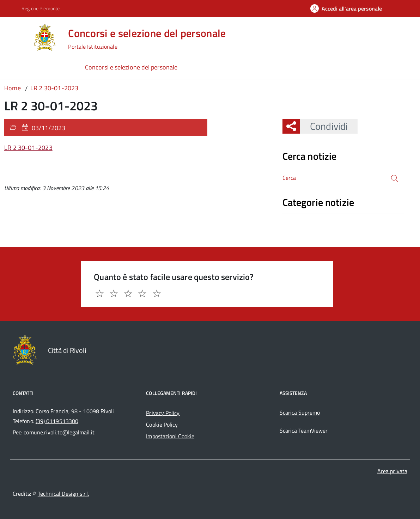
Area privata (392, 471)
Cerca (289, 178)
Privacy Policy (163, 413)
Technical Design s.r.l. (63, 494)
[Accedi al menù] (17, 37)
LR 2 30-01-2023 (28, 148)
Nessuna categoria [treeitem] (308, 218)
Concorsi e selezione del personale (131, 67)
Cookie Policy (162, 425)
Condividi (324, 126)
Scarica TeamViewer (304, 431)
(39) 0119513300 (57, 421)
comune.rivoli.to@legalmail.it (59, 432)
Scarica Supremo (300, 413)
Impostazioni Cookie (170, 436)
